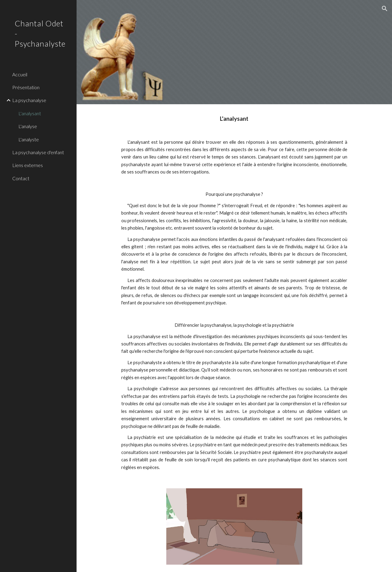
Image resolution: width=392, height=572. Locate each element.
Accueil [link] (20, 74)
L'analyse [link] (28, 126)
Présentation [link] (26, 87)
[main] (234, 293)
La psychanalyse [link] (29, 100)
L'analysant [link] (30, 113)
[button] (385, 9)
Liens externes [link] (28, 165)
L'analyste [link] (29, 139)
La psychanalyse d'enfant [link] (38, 152)
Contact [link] (21, 178)
